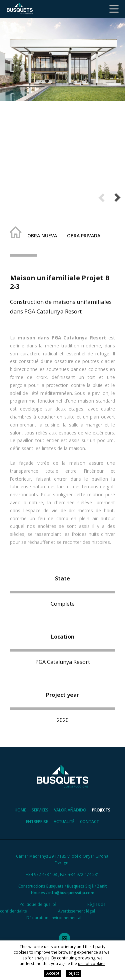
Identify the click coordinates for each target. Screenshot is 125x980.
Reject (73, 973)
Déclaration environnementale (55, 918)
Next (117, 197)
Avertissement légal (76, 911)
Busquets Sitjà (80, 886)
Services (40, 810)
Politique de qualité (38, 904)
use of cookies (92, 964)
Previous (101, 197)
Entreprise (37, 822)
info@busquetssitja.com (71, 893)
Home (20, 810)
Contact (89, 822)
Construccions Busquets (41, 886)
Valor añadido (70, 810)
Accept (53, 973)
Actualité (64, 822)
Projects (101, 810)
